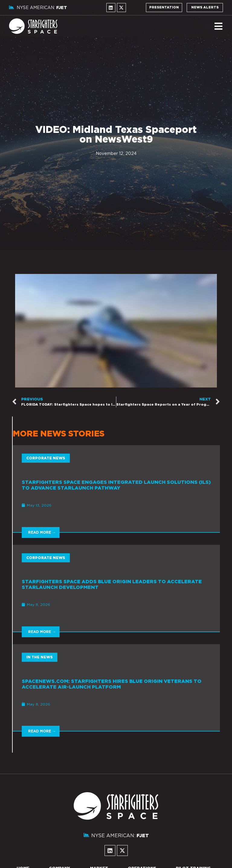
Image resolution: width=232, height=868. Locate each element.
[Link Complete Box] (116, 489)
